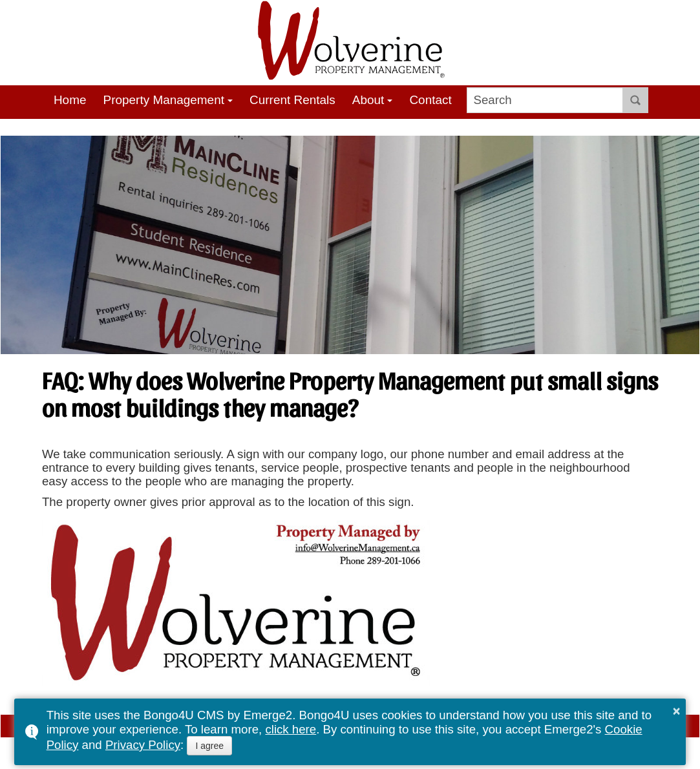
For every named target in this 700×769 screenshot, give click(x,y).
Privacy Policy (143, 745)
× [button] (677, 711)
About (368, 100)
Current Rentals (292, 100)
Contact (430, 100)
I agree (209, 746)
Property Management (164, 100)
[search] (545, 100)
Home (70, 100)
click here (291, 729)
